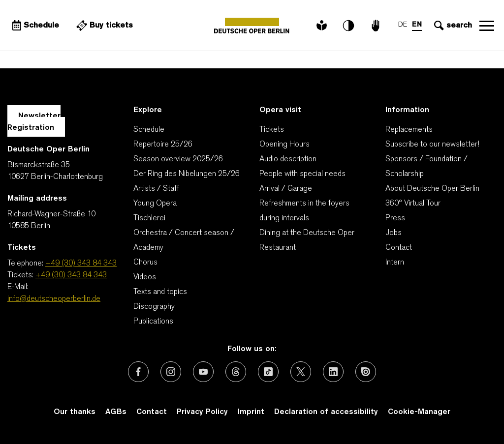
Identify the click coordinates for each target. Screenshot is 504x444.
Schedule (149, 130)
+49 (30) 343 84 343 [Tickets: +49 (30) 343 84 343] (71, 275)
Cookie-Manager (419, 412)
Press (395, 218)
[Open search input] (452, 26)
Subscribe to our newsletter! (432, 145)
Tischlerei (149, 218)
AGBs (116, 412)
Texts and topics (160, 292)
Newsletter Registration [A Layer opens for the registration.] (34, 122)
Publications (153, 322)
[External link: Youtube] (203, 372)
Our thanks (75, 412)
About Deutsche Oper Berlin (432, 189)
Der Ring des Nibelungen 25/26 (187, 174)
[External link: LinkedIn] (333, 372)
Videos (145, 277)
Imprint (251, 412)
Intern (395, 263)
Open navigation (487, 26)
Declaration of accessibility (326, 412)
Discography (154, 307)
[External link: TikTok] (268, 372)
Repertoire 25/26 (163, 145)
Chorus (145, 263)
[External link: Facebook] (138, 372)
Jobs (394, 233)
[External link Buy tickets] (103, 26)
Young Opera (155, 204)
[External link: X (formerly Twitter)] (301, 372)
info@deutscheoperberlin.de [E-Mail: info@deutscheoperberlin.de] (54, 299)
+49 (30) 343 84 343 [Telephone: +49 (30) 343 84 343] (81, 264)
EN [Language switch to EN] (417, 25)
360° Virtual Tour (413, 204)
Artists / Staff (156, 189)
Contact (399, 248)
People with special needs (302, 174)
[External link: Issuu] (366, 372)
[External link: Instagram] (171, 372)
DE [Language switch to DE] (403, 25)
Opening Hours (284, 145)
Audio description (288, 159)
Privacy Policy (202, 412)
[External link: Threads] (236, 372)
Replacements (409, 130)
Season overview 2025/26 (178, 159)
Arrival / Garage (286, 189)
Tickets (272, 130)
